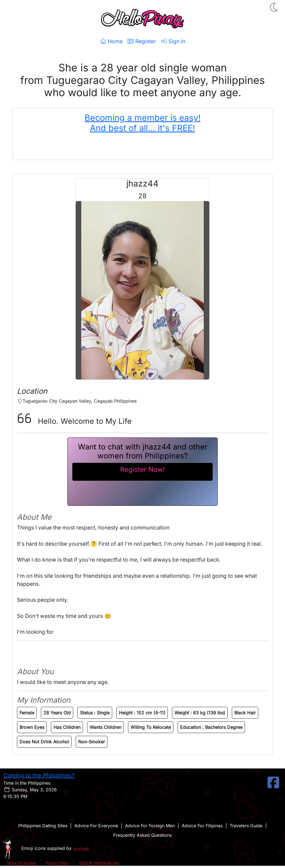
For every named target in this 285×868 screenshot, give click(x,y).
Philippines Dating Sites (43, 826)
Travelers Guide (246, 826)
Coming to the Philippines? (39, 775)
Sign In (173, 41)
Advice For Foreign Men (150, 826)
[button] (274, 7)
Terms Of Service (21, 863)
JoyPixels (81, 848)
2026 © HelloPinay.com (99, 863)
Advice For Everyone (96, 826)
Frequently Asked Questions (142, 835)
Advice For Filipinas (202, 826)
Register (142, 41)
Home (111, 41)
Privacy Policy (57, 863)
